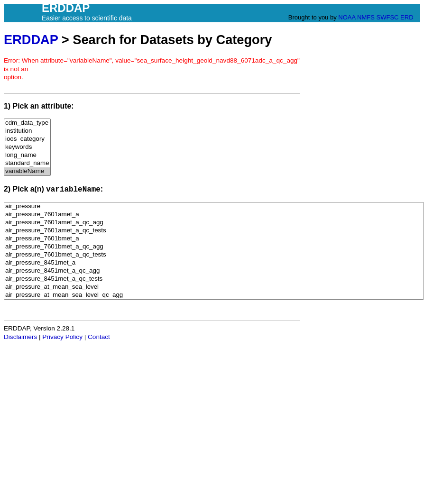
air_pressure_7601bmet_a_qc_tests (214, 255)
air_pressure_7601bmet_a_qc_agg (214, 247)
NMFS (366, 17)
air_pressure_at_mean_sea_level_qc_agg (214, 295)
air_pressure (214, 206)
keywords (27, 147)
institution (27, 131)
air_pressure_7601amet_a (214, 215)
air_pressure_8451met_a (214, 263)
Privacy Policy (62, 337)
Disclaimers (20, 337)
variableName (27, 171)
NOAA (347, 17)
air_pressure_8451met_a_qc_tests (214, 279)
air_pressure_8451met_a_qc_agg (214, 271)
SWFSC (388, 17)
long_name (27, 155)
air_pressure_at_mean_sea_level (214, 287)
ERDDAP (31, 40)
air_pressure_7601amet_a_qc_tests (214, 231)
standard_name (27, 163)
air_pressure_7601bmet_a (214, 239)
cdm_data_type (27, 123)
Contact (99, 337)
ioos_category (27, 139)
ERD (407, 17)
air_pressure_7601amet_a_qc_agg (214, 223)
